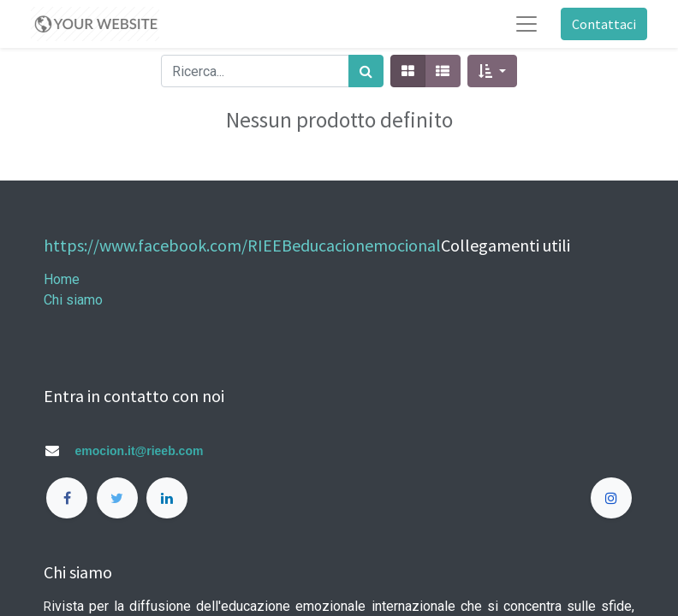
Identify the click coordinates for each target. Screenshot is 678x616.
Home (62, 279)
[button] (492, 71)
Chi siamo (73, 300)
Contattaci (604, 24)
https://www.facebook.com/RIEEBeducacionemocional (242, 245)
